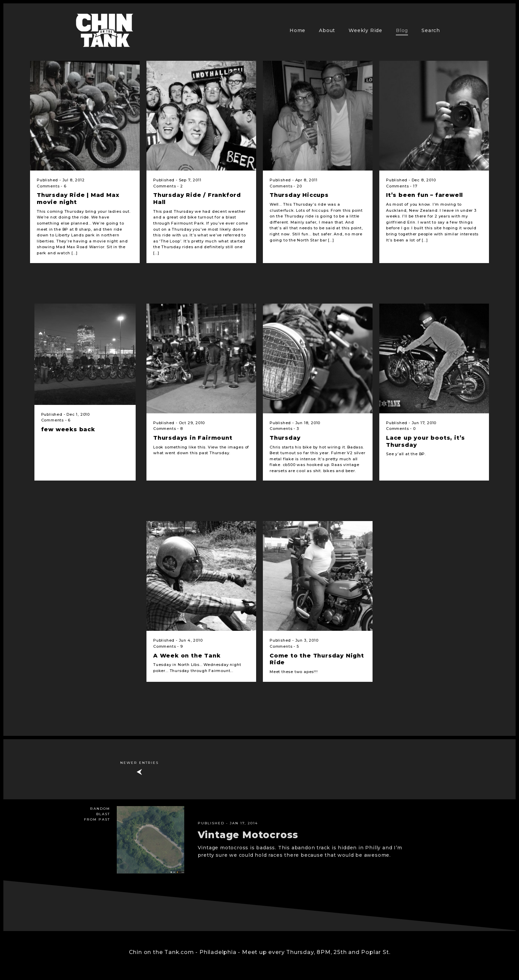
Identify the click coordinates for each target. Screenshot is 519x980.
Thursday (285, 438)
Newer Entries (139, 763)
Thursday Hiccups (299, 195)
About (327, 30)
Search (431, 30)
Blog (402, 30)
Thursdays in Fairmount (193, 438)
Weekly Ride (365, 30)
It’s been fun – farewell (425, 195)
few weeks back (68, 429)
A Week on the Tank (187, 656)
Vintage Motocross (248, 835)
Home (297, 30)
